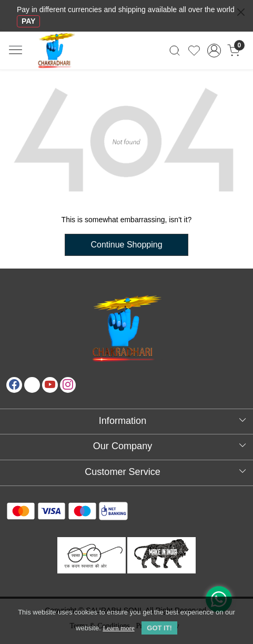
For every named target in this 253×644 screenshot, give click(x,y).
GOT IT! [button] (159, 628)
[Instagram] (68, 385)
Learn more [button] (118, 628)
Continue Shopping (126, 245)
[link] (175, 51)
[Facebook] (14, 385)
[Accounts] (214, 51)
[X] (32, 385)
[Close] (241, 12)
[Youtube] (50, 385)
